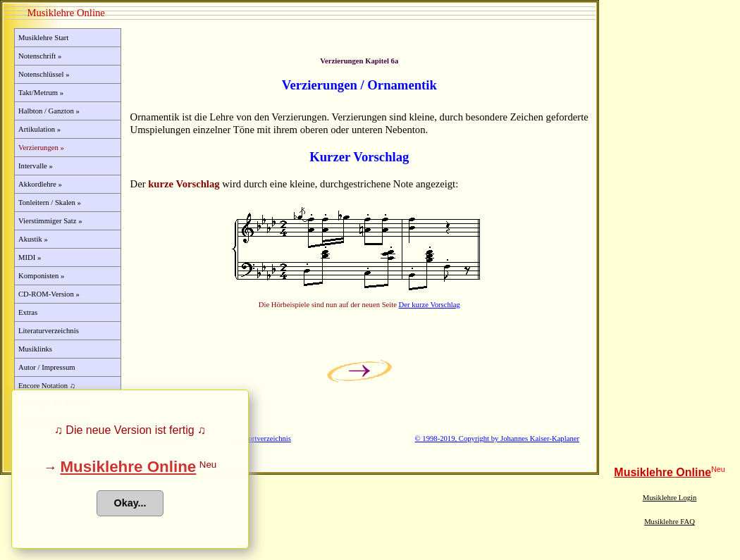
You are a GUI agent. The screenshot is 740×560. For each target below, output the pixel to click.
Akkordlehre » (40, 184)
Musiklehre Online (662, 472)
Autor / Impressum (47, 367)
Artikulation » (39, 129)
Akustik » (33, 239)
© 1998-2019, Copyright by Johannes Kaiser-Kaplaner (497, 438)
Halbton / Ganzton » (49, 111)
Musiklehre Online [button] (128, 467)
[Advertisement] (670, 249)
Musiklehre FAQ (670, 522)
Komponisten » (41, 276)
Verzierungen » (41, 148)
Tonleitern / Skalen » (50, 203)
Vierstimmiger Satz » (50, 221)
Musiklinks (35, 349)
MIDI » (30, 257)
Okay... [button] (130, 503)
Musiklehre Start (43, 38)
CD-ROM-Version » (49, 294)
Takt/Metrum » (41, 93)
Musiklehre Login (670, 498)
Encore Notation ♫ (47, 386)
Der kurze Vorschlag (430, 305)
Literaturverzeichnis (49, 331)
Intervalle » (36, 166)
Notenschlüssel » (44, 74)
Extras (28, 312)
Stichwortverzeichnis (259, 438)
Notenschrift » (40, 56)
